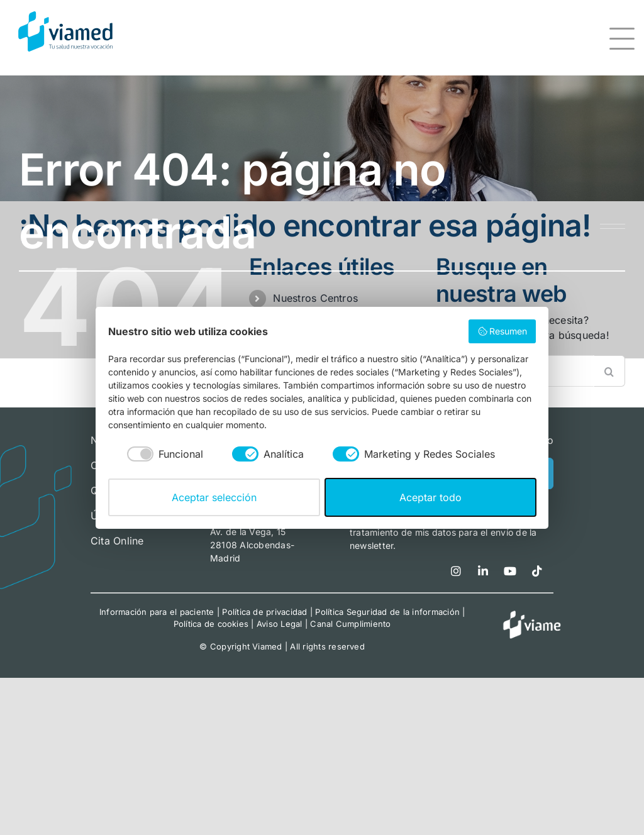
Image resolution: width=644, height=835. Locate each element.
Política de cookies (211, 624)
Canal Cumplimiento (350, 624)
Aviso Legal (280, 624)
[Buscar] (609, 371)
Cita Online (117, 541)
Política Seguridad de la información (387, 612)
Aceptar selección (214, 497)
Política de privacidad (264, 612)
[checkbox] (156, 455)
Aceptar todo (430, 497)
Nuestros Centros (315, 298)
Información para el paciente (157, 612)
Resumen (502, 331)
